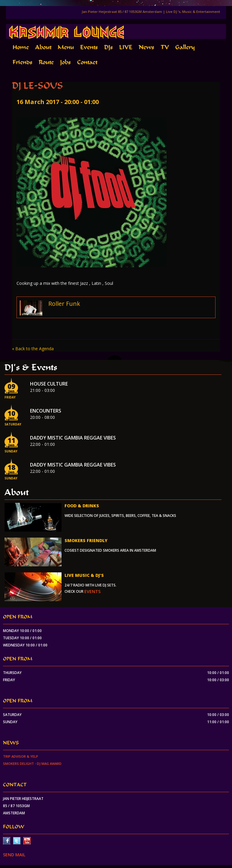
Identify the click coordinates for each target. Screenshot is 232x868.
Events (89, 47)
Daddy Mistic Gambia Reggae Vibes (73, 438)
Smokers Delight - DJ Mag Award (32, 764)
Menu (66, 47)
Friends (23, 62)
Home (21, 47)
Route (46, 62)
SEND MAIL (14, 855)
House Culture (49, 384)
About (43, 47)
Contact (87, 62)
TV (165, 47)
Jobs (65, 62)
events (92, 591)
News (146, 47)
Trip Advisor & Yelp (21, 756)
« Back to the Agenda (33, 349)
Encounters (46, 411)
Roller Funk (64, 304)
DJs (108, 47)
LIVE (126, 47)
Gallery (185, 47)
